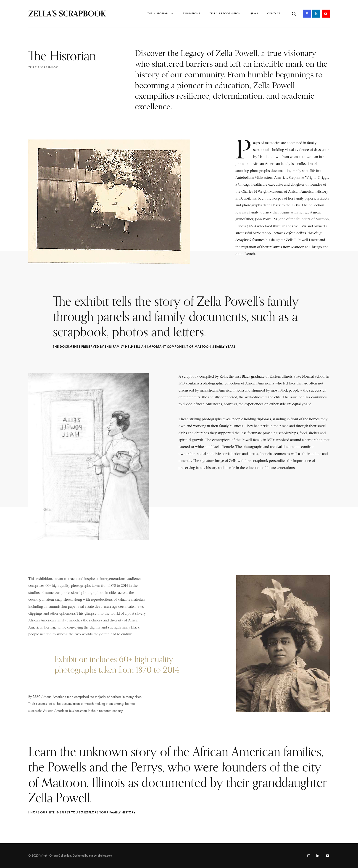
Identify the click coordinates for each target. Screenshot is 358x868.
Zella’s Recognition (225, 13)
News (254, 13)
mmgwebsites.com (101, 856)
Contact (274, 13)
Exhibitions (192, 13)
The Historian (161, 14)
